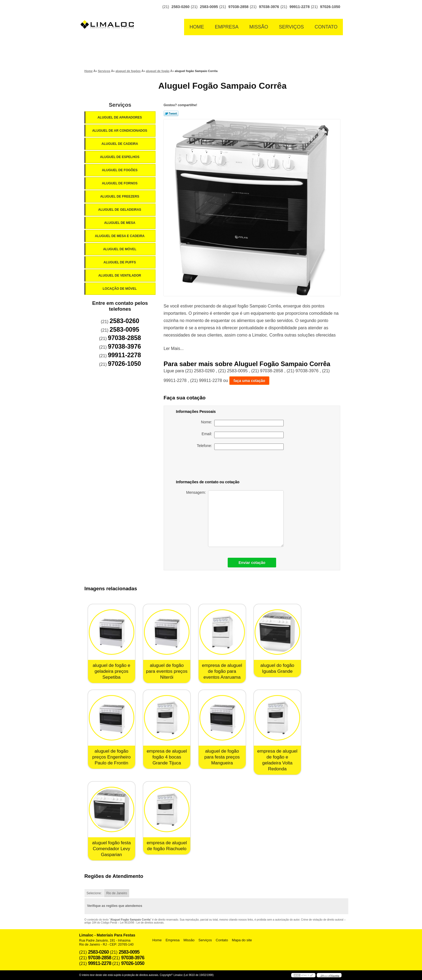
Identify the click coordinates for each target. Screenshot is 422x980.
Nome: (242, 423)
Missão (259, 27)
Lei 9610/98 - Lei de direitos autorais (142, 923)
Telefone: (240, 447)
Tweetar (171, 113)
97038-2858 (239, 7)
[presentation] (246, 466)
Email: (243, 435)
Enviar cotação (252, 563)
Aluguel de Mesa (120, 223)
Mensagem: (235, 519)
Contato (326, 27)
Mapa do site (242, 940)
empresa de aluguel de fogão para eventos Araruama (222, 671)
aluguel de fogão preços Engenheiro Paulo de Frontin (112, 757)
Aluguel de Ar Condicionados (120, 131)
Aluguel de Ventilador (120, 276)
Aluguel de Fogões (120, 170)
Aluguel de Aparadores (120, 117)
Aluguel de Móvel (120, 249)
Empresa (227, 27)
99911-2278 (300, 7)
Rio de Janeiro (117, 893)
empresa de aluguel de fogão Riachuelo (167, 846)
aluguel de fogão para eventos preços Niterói (167, 671)
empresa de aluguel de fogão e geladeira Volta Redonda (277, 760)
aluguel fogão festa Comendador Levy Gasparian (111, 849)
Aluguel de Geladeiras (120, 210)
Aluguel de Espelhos (120, 157)
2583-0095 (209, 7)
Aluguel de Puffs (120, 262)
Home (197, 27)
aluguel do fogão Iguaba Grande (277, 668)
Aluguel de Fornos (120, 183)
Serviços (291, 27)
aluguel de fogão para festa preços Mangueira (222, 757)
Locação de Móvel (120, 289)
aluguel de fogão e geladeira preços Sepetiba (111, 671)
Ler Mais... (174, 348)
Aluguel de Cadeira (120, 144)
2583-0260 (180, 7)
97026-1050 (330, 7)
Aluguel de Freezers (120, 196)
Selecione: (94, 893)
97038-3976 (269, 7)
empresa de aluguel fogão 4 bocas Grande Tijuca (167, 757)
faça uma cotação (249, 381)
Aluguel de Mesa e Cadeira (120, 236)
